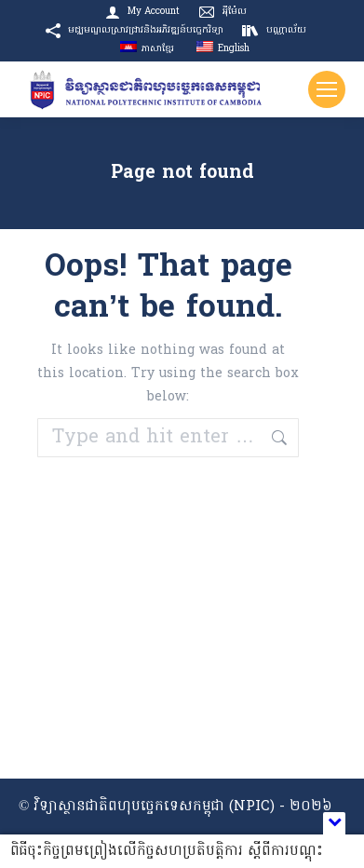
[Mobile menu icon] (327, 89)
